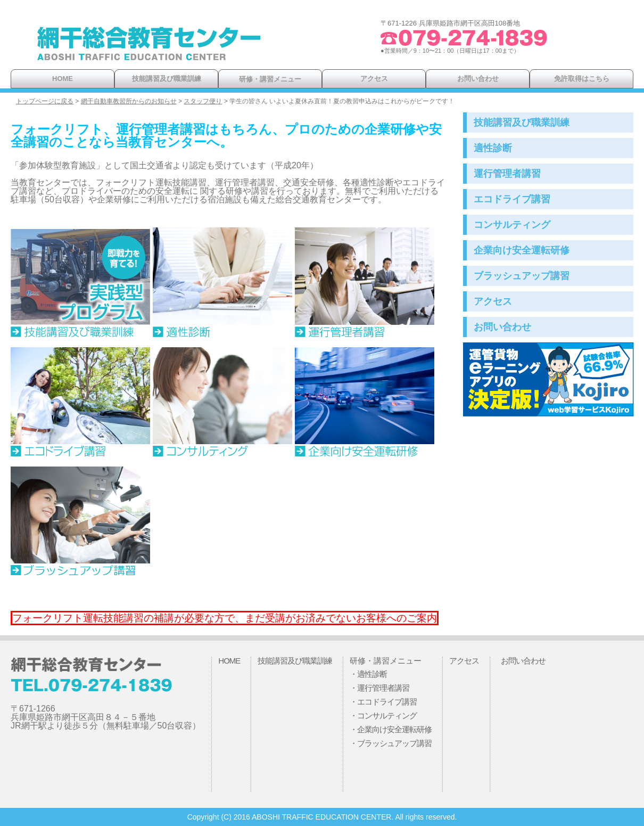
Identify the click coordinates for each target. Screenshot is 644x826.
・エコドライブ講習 (383, 702)
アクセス (374, 79)
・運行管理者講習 (379, 688)
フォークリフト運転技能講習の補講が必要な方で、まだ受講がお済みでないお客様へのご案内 (225, 618)
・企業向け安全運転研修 (391, 729)
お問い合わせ (478, 79)
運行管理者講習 (507, 174)
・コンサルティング (383, 715)
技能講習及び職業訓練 (167, 79)
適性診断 (493, 148)
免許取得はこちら (582, 79)
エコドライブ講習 (512, 199)
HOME (63, 79)
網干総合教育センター (149, 48)
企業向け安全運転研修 (522, 250)
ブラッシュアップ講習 (522, 276)
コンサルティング (512, 225)
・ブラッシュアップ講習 (391, 743)
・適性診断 (368, 674)
